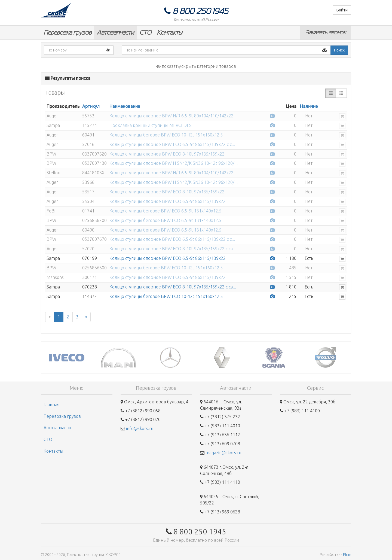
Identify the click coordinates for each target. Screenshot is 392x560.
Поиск (339, 50)
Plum (347, 555)
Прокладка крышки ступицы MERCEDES (151, 125)
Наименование (125, 106)
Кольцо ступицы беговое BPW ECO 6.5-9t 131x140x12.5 (166, 211)
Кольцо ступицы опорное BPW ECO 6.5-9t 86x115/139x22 (168, 201)
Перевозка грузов (68, 33)
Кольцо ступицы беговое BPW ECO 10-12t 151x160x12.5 (166, 135)
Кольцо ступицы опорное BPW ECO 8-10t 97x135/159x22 (167, 154)
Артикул (91, 106)
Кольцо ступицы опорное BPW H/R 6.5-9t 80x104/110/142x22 (171, 116)
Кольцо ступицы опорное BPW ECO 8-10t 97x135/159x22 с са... (173, 249)
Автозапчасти (115, 33)
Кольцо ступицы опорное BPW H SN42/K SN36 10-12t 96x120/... (174, 163)
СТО (145, 33)
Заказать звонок (326, 32)
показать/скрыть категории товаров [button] (196, 66)
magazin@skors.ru (223, 453)
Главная (51, 404)
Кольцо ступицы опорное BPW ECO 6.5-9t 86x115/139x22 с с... (172, 144)
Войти (342, 10)
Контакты (169, 33)
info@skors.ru (140, 428)
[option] (67, 357)
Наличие (309, 106)
